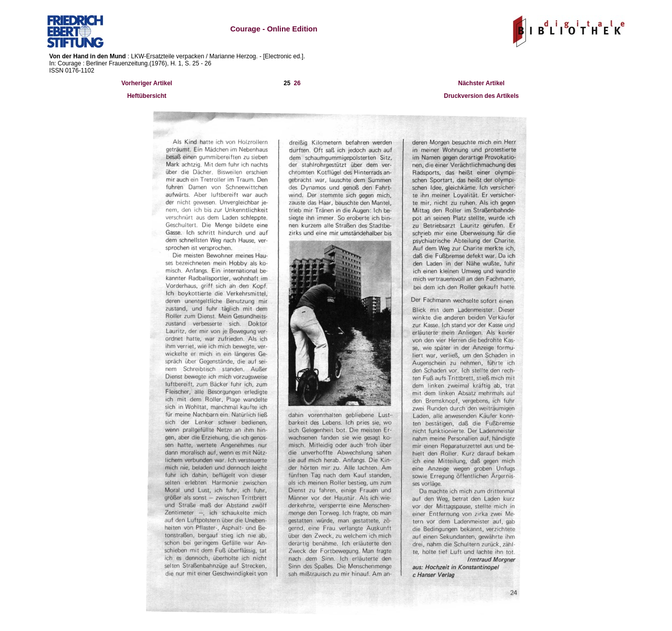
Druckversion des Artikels (481, 96)
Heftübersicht (147, 96)
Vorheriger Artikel (147, 83)
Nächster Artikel (481, 83)
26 (297, 83)
